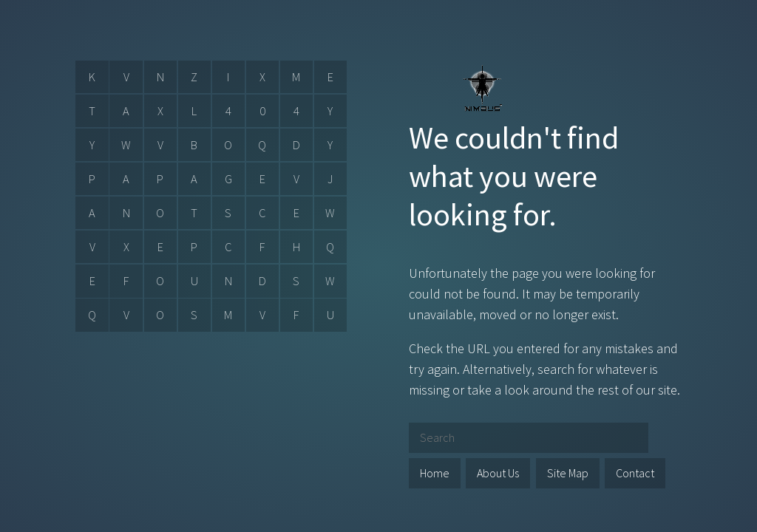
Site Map (568, 473)
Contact (635, 473)
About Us (498, 473)
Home (435, 473)
